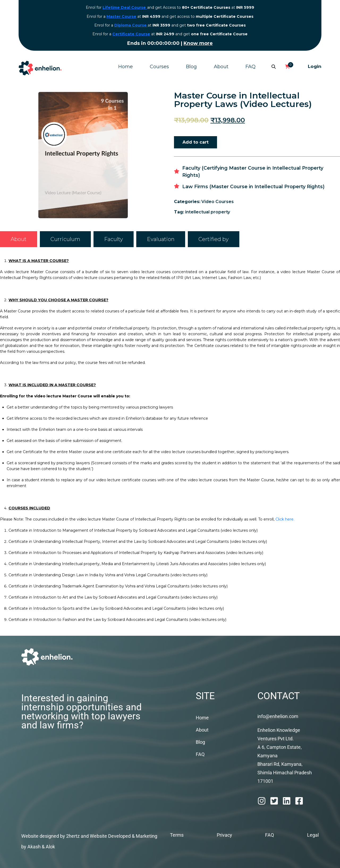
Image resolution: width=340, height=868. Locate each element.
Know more (181, 43)
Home (126, 67)
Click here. (285, 519)
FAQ (250, 67)
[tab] (19, 239)
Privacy (224, 835)
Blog (191, 67)
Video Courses (218, 202)
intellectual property (208, 212)
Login (315, 66)
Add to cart (195, 142)
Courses (159, 67)
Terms (177, 835)
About (221, 67)
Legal (313, 835)
